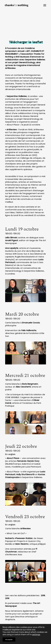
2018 (43, 595)
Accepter (9, 640)
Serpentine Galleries (17, 96)
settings (36, 635)
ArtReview (12, 129)
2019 (7, 598)
